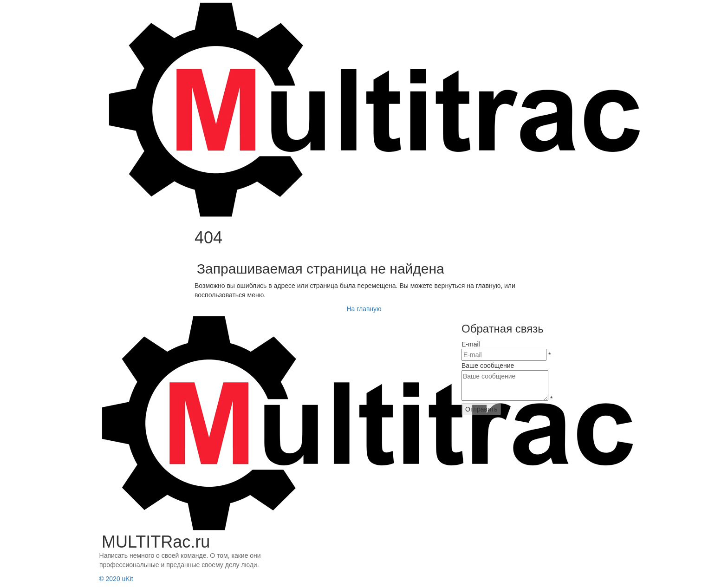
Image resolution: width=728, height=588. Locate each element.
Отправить (481, 409)
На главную (364, 309)
